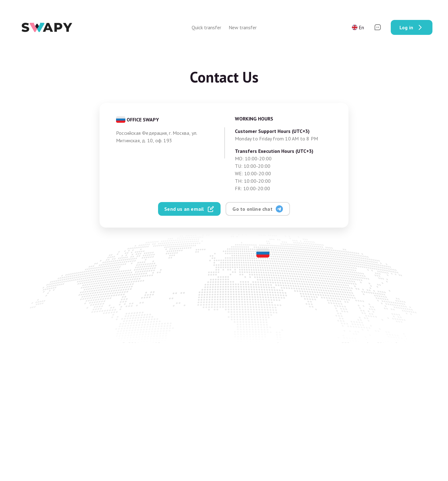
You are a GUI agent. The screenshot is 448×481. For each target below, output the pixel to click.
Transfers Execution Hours (274, 151)
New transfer (243, 27)
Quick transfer (206, 27)
